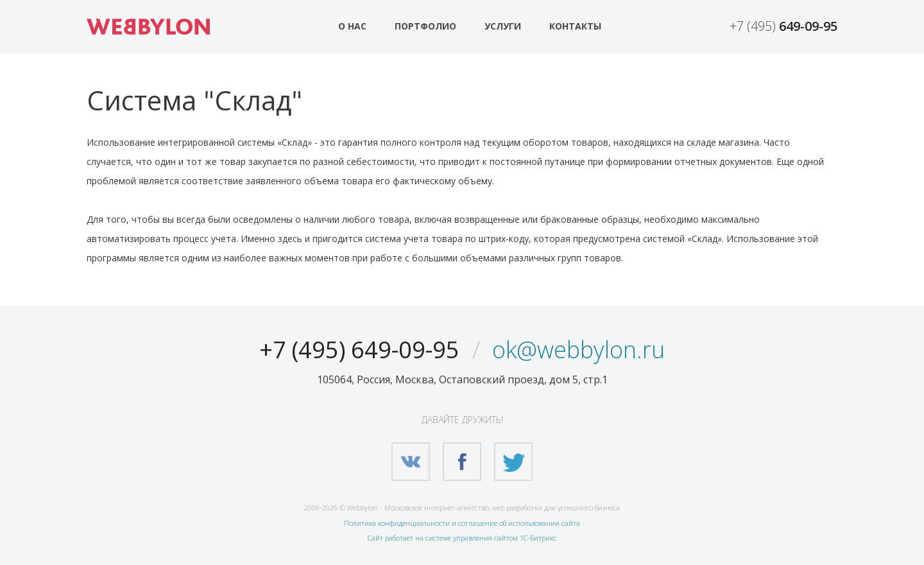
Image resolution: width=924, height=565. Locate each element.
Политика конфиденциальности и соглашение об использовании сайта (462, 523)
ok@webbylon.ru (578, 350)
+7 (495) (783, 26)
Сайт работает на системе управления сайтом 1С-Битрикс (462, 538)
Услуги (503, 26)
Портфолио (425, 26)
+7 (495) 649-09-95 (359, 350)
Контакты (575, 26)
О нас (352, 26)
